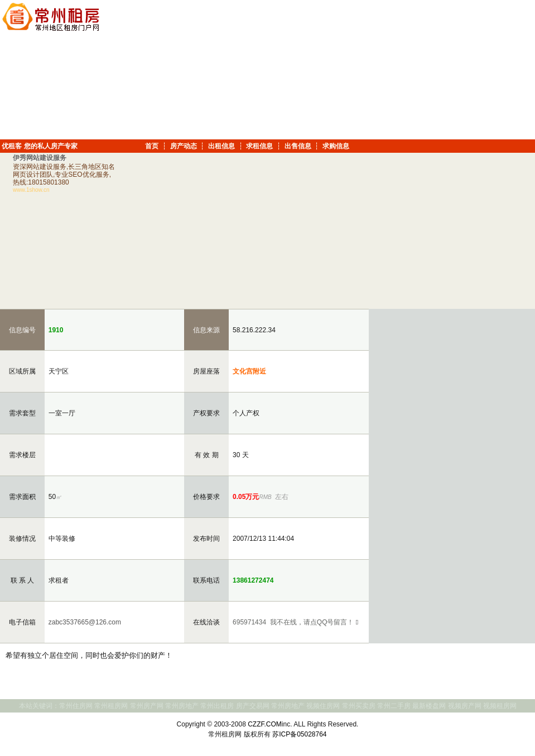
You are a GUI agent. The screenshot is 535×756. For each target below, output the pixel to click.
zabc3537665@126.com (84, 622)
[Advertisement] (445, 70)
